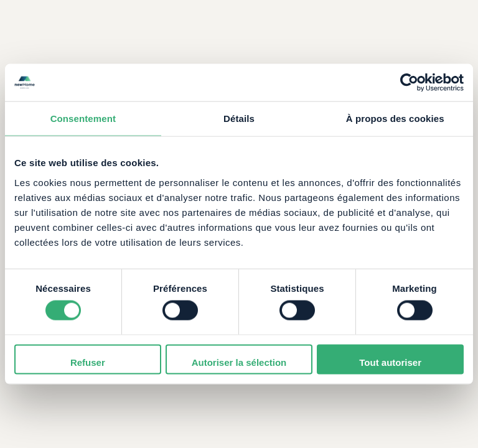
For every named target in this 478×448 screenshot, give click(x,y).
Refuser (88, 362)
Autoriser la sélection (239, 362)
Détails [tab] (239, 119)
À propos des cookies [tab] (395, 119)
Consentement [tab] (83, 119)
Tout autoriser (390, 362)
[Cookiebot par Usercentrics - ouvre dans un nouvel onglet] (409, 83)
